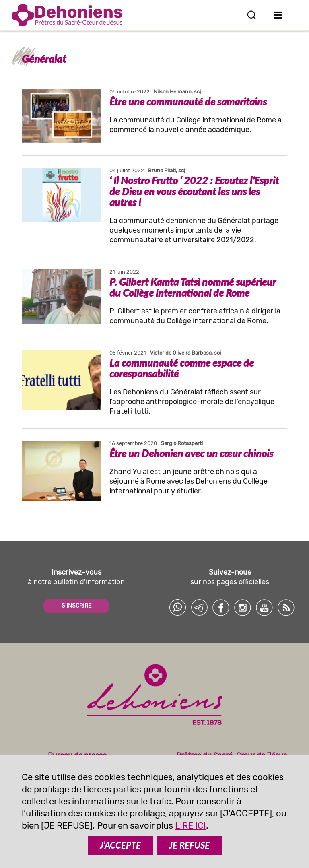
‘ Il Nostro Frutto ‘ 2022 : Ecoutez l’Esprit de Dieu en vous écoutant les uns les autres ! (194, 191)
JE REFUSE (189, 845)
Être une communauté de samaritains (188, 101)
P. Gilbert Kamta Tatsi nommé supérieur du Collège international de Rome (193, 287)
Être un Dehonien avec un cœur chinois (191, 453)
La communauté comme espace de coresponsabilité (182, 368)
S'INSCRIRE (76, 606)
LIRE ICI (191, 826)
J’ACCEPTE (120, 845)
